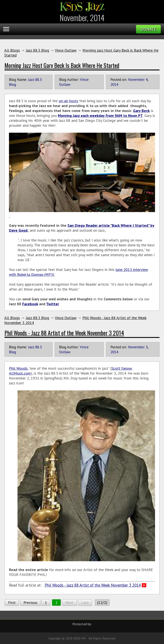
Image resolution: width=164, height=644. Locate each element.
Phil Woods (18, 368)
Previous (30, 603)
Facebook (30, 304)
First (12, 603)
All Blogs (12, 50)
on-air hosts (68, 101)
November (136, 79)
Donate (149, 29)
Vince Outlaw (66, 50)
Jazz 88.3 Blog (37, 50)
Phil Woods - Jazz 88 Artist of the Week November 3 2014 (64, 333)
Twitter (53, 304)
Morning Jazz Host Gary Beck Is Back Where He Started (62, 65)
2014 (114, 84)
